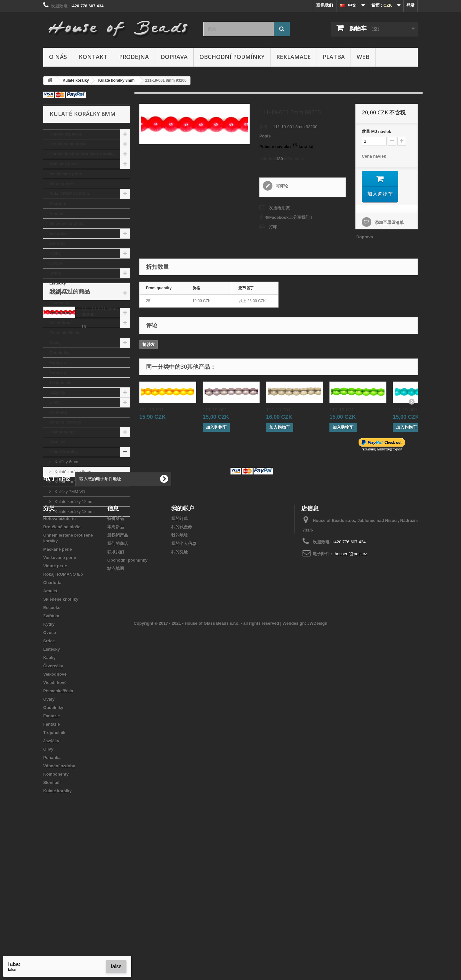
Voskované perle (66, 174)
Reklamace (294, 57)
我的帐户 (183, 645)
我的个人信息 (184, 680)
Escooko (58, 233)
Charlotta (58, 204)
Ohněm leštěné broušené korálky (82, 154)
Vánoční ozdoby (65, 422)
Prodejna (134, 57)
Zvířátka (57, 243)
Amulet (56, 214)
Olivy (54, 402)
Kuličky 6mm (66, 462)
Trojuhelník (60, 382)
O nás (58, 57)
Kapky (56, 293)
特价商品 (116, 655)
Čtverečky (59, 303)
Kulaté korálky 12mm (73, 502)
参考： (266, 127)
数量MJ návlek (376, 132)
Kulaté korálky (64, 452)
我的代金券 (182, 664)
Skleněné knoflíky (67, 223)
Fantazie (58, 362)
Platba (334, 57)
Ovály (55, 343)
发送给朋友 (279, 208)
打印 (273, 227)
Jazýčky (57, 392)
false (116, 966)
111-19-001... (154, 410)
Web (363, 57)
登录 (410, 5)
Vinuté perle (61, 184)
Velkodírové (61, 313)
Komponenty (62, 432)
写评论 (281, 186)
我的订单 (180, 655)
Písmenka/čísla (64, 333)
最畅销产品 (118, 672)
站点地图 (116, 705)
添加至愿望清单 (388, 222)
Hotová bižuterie (65, 134)
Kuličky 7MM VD (69, 492)
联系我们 (325, 5)
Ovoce (56, 263)
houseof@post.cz (351, 691)
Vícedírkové (61, 323)
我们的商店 (118, 680)
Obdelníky (59, 353)
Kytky (55, 253)
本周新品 (116, 664)
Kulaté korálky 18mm (73, 511)
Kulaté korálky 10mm (73, 482)
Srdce (55, 273)
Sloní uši (58, 442)
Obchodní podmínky (232, 57)
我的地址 (180, 672)
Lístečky (58, 283)
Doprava (174, 57)
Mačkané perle (64, 164)
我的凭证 (180, 689)
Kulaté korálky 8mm (72, 472)
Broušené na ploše (68, 144)
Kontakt (93, 57)
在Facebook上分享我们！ (289, 217)
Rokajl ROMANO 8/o (69, 194)
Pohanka (58, 412)
